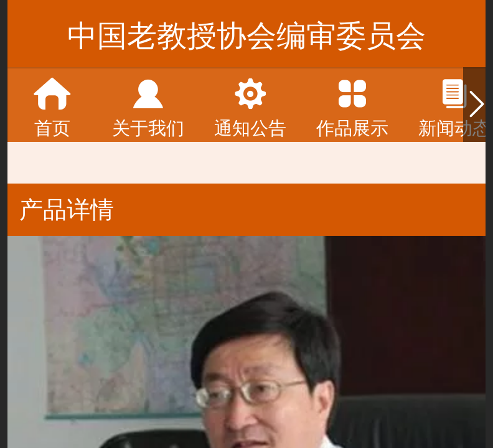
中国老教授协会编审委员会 (247, 36)
